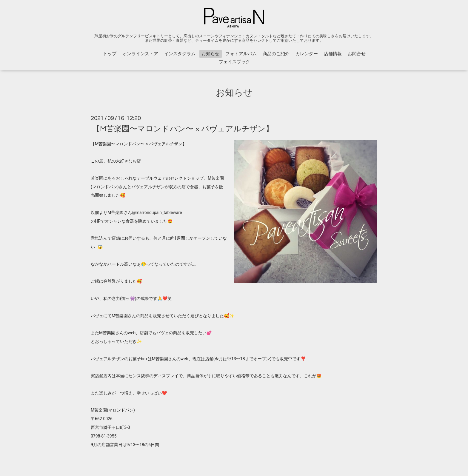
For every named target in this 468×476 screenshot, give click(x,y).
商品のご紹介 (276, 54)
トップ (110, 54)
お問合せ (357, 54)
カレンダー (307, 54)
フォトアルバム (241, 54)
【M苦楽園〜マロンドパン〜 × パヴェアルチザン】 (183, 129)
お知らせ (210, 54)
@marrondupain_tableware (157, 212)
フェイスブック (234, 62)
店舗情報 (333, 54)
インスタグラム (180, 54)
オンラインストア (140, 54)
